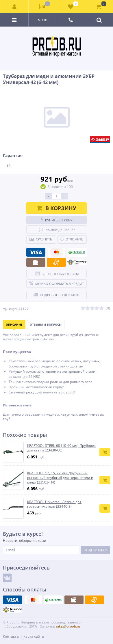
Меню (43, 20)
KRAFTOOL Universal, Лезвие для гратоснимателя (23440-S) (54, 504)
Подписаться (96, 550)
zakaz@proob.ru (68, 626)
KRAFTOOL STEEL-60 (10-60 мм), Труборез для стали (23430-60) (61, 448)
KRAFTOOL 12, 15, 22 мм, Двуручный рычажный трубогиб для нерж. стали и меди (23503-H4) (60, 478)
